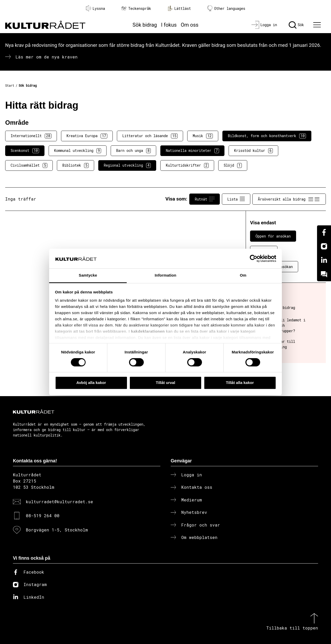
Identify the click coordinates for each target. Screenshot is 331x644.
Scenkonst (25, 151)
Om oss (190, 25)
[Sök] (296, 25)
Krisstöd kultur (253, 151)
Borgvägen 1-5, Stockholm (57, 530)
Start (10, 85)
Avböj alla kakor (91, 383)
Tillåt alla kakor (240, 383)
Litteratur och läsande (150, 136)
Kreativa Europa (87, 136)
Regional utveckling (127, 165)
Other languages (226, 8)
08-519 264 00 (43, 516)
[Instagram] (324, 246)
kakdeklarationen (148, 331)
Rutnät (205, 199)
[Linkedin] (324, 260)
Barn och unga (133, 151)
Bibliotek (76, 165)
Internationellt (31, 136)
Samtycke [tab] (88, 275)
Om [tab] (243, 275)
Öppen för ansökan (273, 236)
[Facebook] (324, 232)
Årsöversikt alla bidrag (289, 199)
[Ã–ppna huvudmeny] (318, 25)
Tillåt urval (166, 383)
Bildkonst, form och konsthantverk (267, 136)
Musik (203, 136)
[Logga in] (264, 25)
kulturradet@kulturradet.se (59, 502)
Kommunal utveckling (78, 151)
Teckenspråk (136, 8)
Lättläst (179, 8)
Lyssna (95, 8)
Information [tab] (165, 275)
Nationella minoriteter (192, 151)
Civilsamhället (29, 165)
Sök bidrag (145, 25)
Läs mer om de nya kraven (47, 57)
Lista (236, 199)
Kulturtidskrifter (187, 165)
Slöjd (233, 165)
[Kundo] (324, 274)
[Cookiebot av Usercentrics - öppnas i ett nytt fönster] (254, 258)
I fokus (169, 25)
